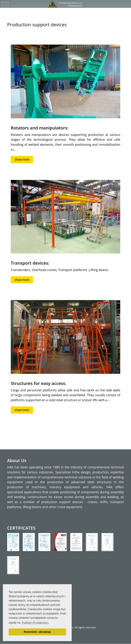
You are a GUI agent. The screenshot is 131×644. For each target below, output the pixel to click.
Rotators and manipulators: (40, 128)
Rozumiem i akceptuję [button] (37, 632)
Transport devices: (30, 263)
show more (22, 159)
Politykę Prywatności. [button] (35, 623)
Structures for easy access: (39, 383)
